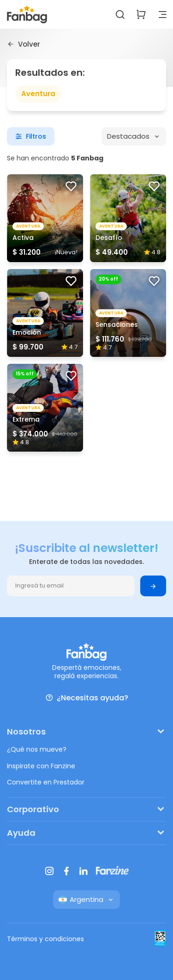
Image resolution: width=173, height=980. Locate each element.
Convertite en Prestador (46, 782)
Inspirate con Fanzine (41, 766)
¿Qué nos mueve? (37, 749)
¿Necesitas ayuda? (87, 698)
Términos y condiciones (45, 939)
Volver (24, 44)
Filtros (31, 136)
